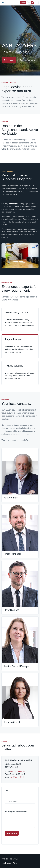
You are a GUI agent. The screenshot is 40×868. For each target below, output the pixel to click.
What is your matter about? (20, 819)
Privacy (15, 863)
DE (29, 3)
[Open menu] (37, 3)
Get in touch (9, 60)
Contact (23, 3)
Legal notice (6, 863)
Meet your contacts (27, 60)
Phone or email (20, 805)
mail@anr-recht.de (17, 777)
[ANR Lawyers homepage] (4, 3)
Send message (12, 833)
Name (20, 794)
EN (32, 3)
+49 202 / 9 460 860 (18, 771)
